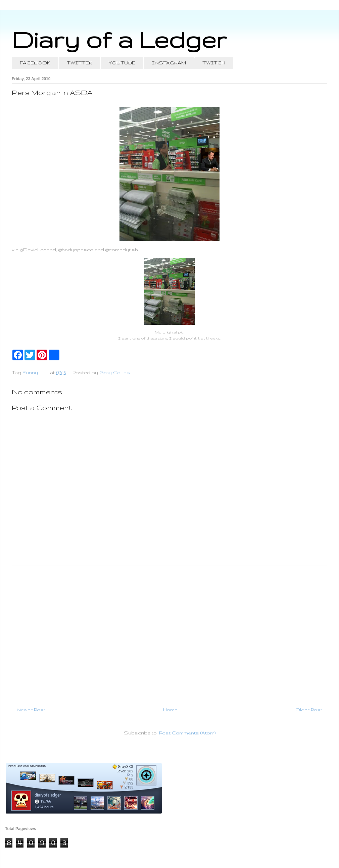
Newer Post (31, 710)
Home (170, 710)
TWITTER (80, 63)
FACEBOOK (35, 63)
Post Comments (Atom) (187, 733)
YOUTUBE (122, 63)
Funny (30, 372)
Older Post (309, 710)
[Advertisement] (169, 633)
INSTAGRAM (169, 63)
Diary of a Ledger (119, 39)
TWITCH (214, 63)
